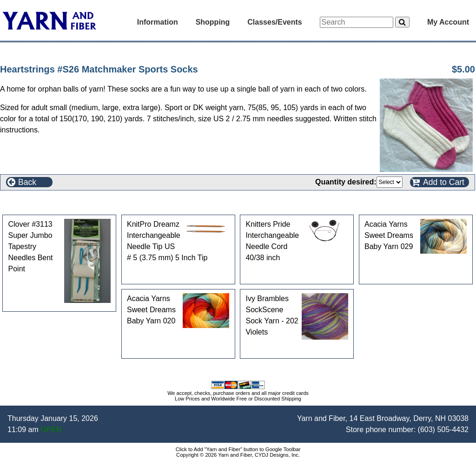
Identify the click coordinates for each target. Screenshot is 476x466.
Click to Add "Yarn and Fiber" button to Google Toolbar (238, 449)
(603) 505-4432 (443, 430)
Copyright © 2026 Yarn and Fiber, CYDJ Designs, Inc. (238, 455)
